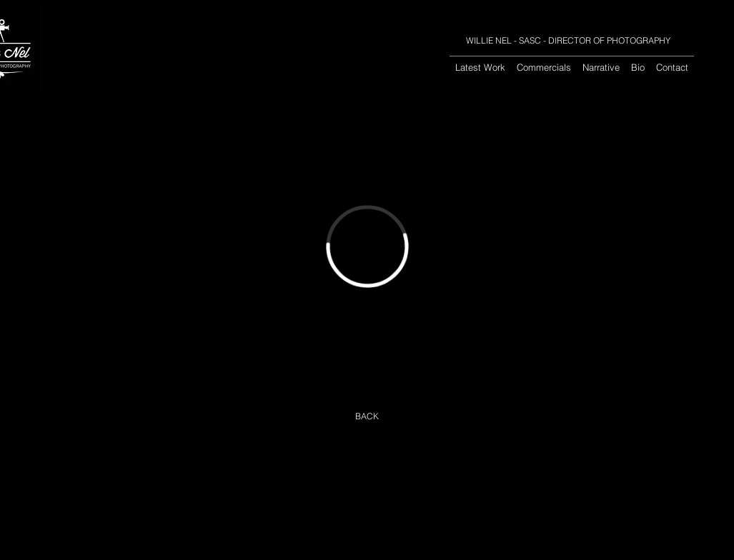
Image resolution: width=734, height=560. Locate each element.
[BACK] (367, 416)
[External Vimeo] (367, 246)
